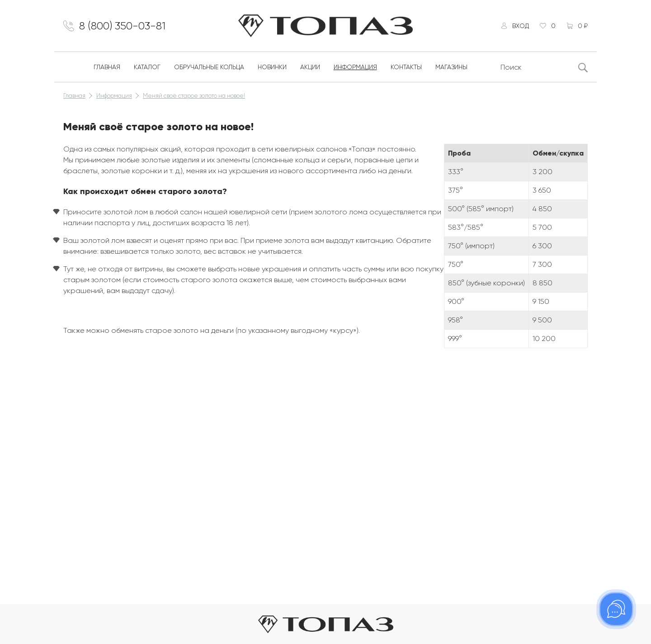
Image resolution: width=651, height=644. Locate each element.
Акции (310, 67)
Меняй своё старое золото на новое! (194, 96)
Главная (107, 67)
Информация (355, 67)
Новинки (272, 67)
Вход (521, 26)
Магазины (451, 67)
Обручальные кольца (209, 67)
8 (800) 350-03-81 (122, 26)
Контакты (406, 67)
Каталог (147, 67)
